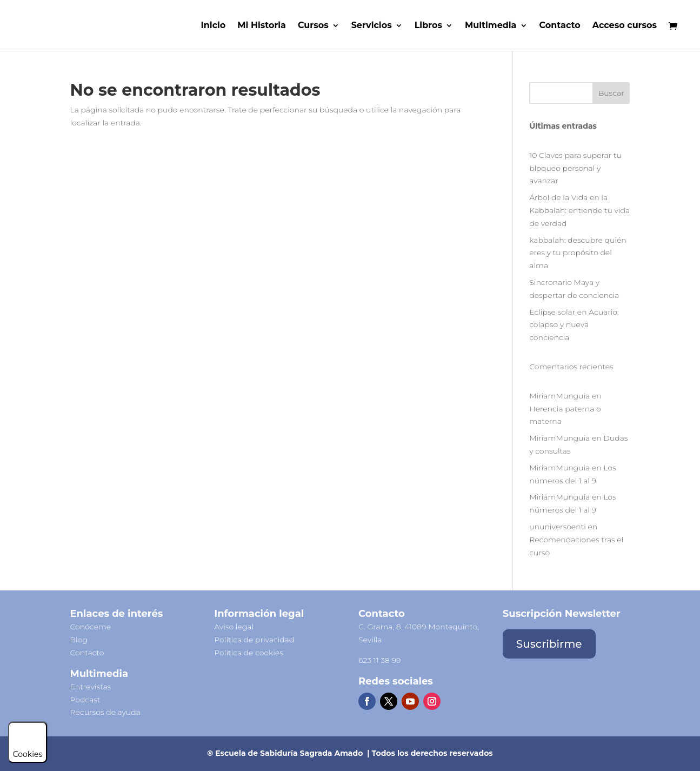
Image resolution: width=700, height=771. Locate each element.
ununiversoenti (558, 527)
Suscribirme (549, 644)
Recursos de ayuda (105, 712)
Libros (428, 26)
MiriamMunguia (559, 396)
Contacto (560, 26)
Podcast (85, 700)
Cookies (28, 749)
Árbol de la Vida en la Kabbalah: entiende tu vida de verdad (579, 210)
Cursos (313, 26)
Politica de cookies (249, 653)
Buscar (611, 93)
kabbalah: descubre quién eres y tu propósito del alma (578, 253)
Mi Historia (262, 26)
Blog (79, 640)
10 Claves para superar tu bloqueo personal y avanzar (575, 168)
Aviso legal (234, 627)
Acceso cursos (625, 26)
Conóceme (91, 627)
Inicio (214, 26)
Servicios (372, 26)
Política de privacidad (254, 640)
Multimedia (491, 26)
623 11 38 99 (379, 660)
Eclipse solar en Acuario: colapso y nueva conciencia (574, 325)
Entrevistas (91, 687)
